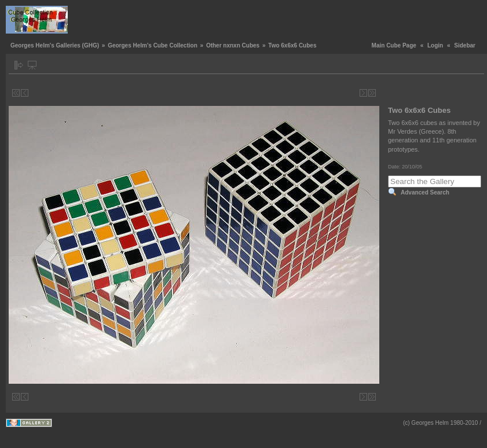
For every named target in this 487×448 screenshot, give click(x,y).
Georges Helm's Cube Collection (153, 45)
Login (435, 45)
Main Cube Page (394, 45)
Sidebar (465, 45)
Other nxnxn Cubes (233, 45)
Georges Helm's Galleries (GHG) (55, 45)
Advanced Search (425, 192)
